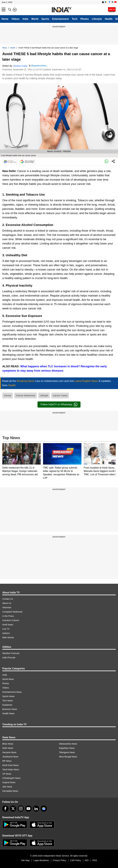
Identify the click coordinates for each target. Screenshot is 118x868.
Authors (6, 633)
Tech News (8, 701)
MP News (7, 761)
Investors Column (11, 620)
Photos (85, 19)
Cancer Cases (60, 395)
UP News (7, 774)
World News (8, 679)
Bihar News (8, 744)
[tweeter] (13, 809)
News (5, 48)
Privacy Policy (60, 860)
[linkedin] (36, 809)
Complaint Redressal (12, 612)
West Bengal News (68, 757)
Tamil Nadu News (11, 770)
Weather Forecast (11, 653)
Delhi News (8, 748)
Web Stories (8, 637)
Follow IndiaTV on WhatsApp (59, 405)
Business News (10, 709)
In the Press (8, 616)
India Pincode (9, 658)
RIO (87, 860)
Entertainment (61, 19)
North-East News (10, 765)
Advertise (7, 607)
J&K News (7, 787)
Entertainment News (12, 692)
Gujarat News (9, 782)
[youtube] (28, 809)
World (35, 19)
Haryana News (9, 752)
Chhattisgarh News (11, 778)
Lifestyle (97, 19)
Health (109, 19)
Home (5, 19)
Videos (15, 19)
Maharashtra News (68, 744)
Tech (75, 19)
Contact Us (8, 599)
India (25, 19)
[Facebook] (5, 809)
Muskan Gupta (20, 66)
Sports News (8, 696)
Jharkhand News (10, 757)
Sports (45, 19)
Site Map (25, 860)
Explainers (7, 705)
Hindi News (8, 625)
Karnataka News (10, 791)
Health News (8, 713)
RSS (95, 860)
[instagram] (21, 809)
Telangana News (67, 752)
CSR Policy (76, 860)
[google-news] (44, 809)
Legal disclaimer (41, 860)
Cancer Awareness (26, 395)
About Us (7, 603)
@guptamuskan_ (39, 66)
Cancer (8, 395)
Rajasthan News (67, 748)
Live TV (6, 629)
